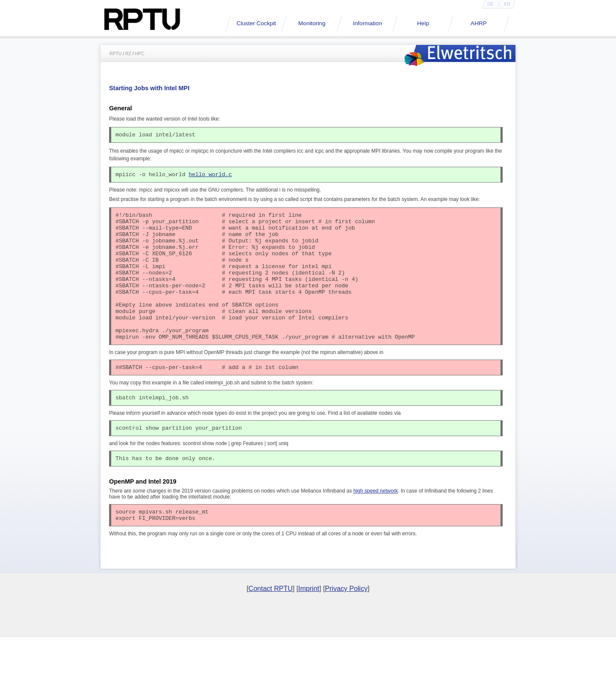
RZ (128, 54)
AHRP (479, 23)
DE (490, 4)
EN (507, 4)
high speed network (376, 524)
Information (367, 23)
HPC (140, 54)
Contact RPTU (271, 624)
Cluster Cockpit (256, 23)
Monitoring (312, 23)
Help (423, 23)
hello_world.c (210, 177)
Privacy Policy (346, 624)
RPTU (115, 54)
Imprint (309, 624)
